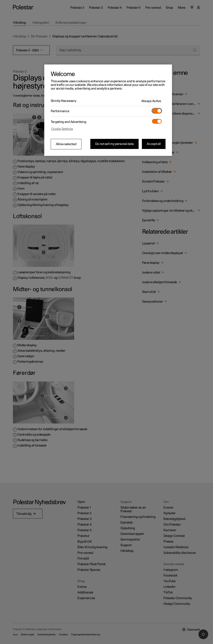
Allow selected (66, 144)
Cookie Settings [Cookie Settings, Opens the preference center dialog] (62, 129)
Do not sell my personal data (115, 144)
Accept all (154, 144)
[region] (108, 110)
